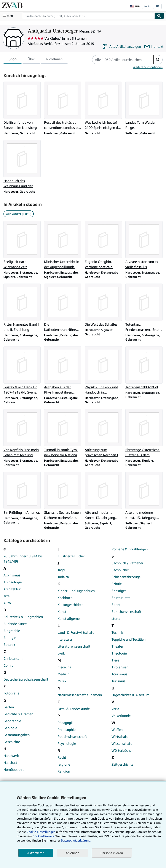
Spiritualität (121, 598)
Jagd (61, 570)
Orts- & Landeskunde (74, 709)
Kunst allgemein (70, 619)
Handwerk (11, 756)
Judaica (63, 577)
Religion (64, 771)
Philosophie (66, 730)
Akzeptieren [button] (36, 853)
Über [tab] (31, 60)
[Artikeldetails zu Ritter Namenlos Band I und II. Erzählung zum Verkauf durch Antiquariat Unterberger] (22, 308)
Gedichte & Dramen (18, 714)
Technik (117, 632)
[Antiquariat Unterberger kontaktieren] (154, 46)
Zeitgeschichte (122, 764)
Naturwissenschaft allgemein (80, 695)
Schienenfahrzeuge (126, 577)
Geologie (10, 728)
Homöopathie (14, 770)
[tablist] (36, 60)
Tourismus (119, 674)
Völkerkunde (121, 716)
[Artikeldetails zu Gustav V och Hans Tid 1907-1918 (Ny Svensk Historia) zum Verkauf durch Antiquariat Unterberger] (22, 371)
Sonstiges (119, 591)
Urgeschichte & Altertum (130, 695)
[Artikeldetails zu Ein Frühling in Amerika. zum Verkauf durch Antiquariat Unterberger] (22, 493)
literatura (65, 639)
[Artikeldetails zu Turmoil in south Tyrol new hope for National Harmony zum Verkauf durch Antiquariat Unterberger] (63, 433)
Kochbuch (65, 598)
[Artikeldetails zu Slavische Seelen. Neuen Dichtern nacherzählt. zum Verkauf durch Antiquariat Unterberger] (63, 496)
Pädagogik (65, 723)
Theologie (119, 653)
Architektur (12, 589)
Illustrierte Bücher (71, 556)
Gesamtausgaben (17, 735)
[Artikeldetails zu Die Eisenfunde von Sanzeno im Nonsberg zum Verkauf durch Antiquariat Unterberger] (22, 106)
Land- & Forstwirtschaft (76, 632)
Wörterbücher (122, 750)
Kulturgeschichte (70, 605)
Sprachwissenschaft (126, 612)
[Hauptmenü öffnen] (10, 16)
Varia (115, 709)
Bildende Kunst (15, 624)
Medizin (63, 674)
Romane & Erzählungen (130, 549)
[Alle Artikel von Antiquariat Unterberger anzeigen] (122, 46)
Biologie (10, 638)
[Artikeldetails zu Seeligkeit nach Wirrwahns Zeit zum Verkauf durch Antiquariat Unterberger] (22, 245)
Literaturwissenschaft (74, 646)
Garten (9, 707)
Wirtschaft (120, 737)
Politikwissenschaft (72, 737)
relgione (64, 764)
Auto (7, 603)
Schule (117, 584)
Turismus (118, 681)
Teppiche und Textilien (128, 639)
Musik (62, 681)
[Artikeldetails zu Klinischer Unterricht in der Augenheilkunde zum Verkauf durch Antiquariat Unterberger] (63, 245)
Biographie (12, 631)
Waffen (117, 730)
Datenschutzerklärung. (76, 840)
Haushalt (10, 763)
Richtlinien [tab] (54, 60)
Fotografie (11, 693)
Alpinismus (12, 575)
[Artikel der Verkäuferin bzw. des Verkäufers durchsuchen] (119, 60)
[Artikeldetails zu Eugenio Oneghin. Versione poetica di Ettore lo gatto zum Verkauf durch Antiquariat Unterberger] (103, 245)
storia (116, 619)
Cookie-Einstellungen (41, 832)
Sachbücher (120, 570)
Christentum (13, 658)
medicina (64, 667)
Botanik (9, 645)
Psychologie (67, 743)
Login (147, 6)
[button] (158, 60)
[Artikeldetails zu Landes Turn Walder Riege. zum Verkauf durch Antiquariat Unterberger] (144, 106)
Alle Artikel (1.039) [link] (19, 214)
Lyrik (61, 653)
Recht (62, 757)
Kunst (62, 612)
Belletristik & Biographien (23, 617)
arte (6, 596)
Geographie (12, 721)
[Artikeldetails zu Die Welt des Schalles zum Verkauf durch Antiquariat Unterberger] (103, 305)
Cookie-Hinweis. (44, 836)
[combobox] (89, 16)
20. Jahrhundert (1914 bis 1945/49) (23, 559)
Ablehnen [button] (73, 853)
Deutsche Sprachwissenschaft (26, 679)
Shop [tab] (13, 60)
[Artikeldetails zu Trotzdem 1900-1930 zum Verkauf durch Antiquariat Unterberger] (144, 368)
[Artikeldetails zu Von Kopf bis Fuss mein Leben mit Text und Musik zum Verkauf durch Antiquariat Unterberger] (22, 433)
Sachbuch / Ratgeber (127, 563)
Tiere (115, 660)
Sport (116, 605)
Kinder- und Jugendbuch (76, 591)
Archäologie (13, 582)
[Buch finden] (159, 16)
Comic (8, 665)
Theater (117, 646)
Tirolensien (120, 667)
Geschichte (12, 742)
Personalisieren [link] (112, 853)
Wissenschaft (122, 743)
